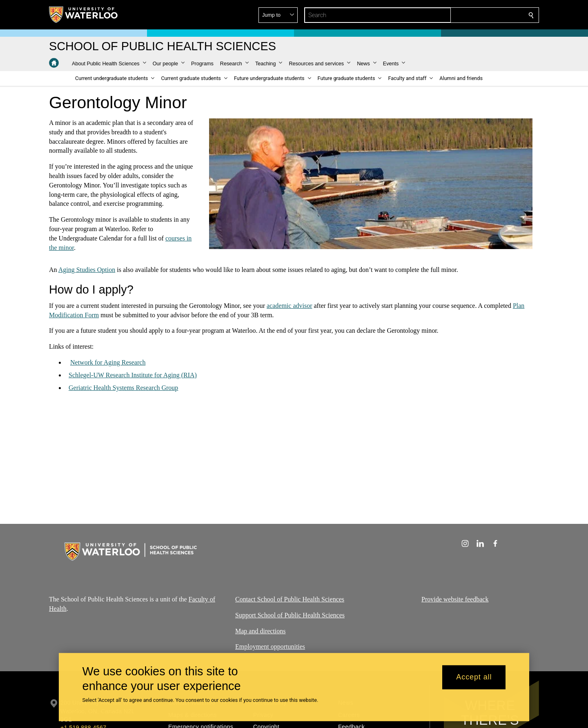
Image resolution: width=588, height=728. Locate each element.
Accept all (474, 677)
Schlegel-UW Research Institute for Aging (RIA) (133, 375)
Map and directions (261, 631)
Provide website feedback (455, 599)
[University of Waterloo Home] (84, 15)
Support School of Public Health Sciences (290, 615)
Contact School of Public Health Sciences (290, 599)
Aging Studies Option (87, 270)
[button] (472, 15)
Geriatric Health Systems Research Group (123, 388)
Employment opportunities (270, 647)
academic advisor (290, 306)
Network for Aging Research (108, 362)
